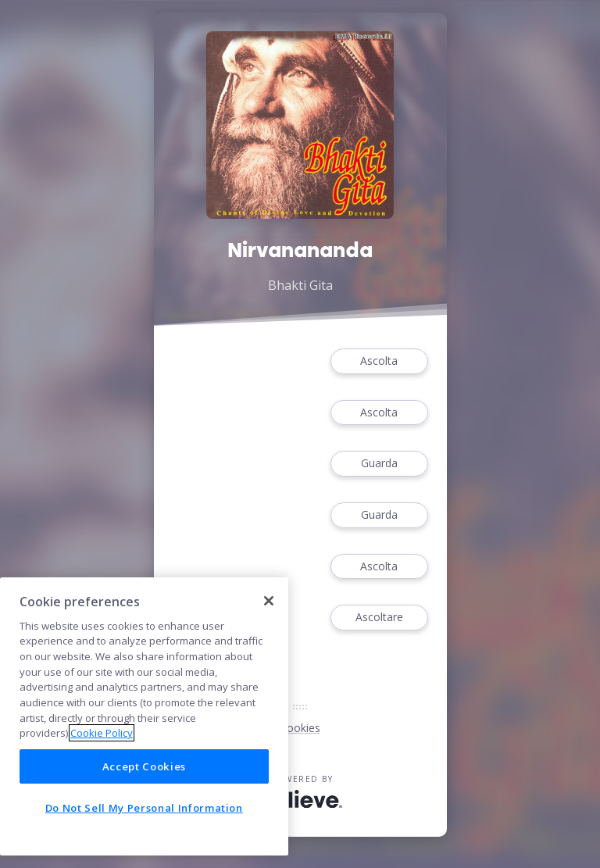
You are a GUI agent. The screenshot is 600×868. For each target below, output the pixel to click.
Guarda (379, 464)
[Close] (269, 601)
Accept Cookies (144, 766)
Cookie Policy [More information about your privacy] (102, 733)
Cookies (300, 728)
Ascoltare (379, 618)
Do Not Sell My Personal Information (144, 808)
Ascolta (379, 361)
